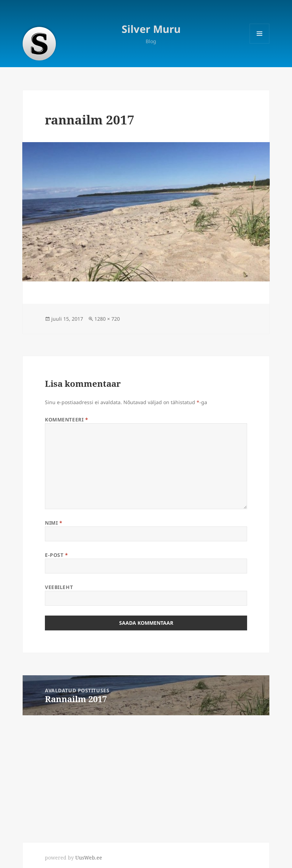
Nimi (54, 523)
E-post (56, 555)
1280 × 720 (107, 319)
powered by (74, 858)
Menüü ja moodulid (260, 43)
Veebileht (59, 587)
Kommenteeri (66, 420)
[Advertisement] (146, 773)
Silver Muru (151, 29)
